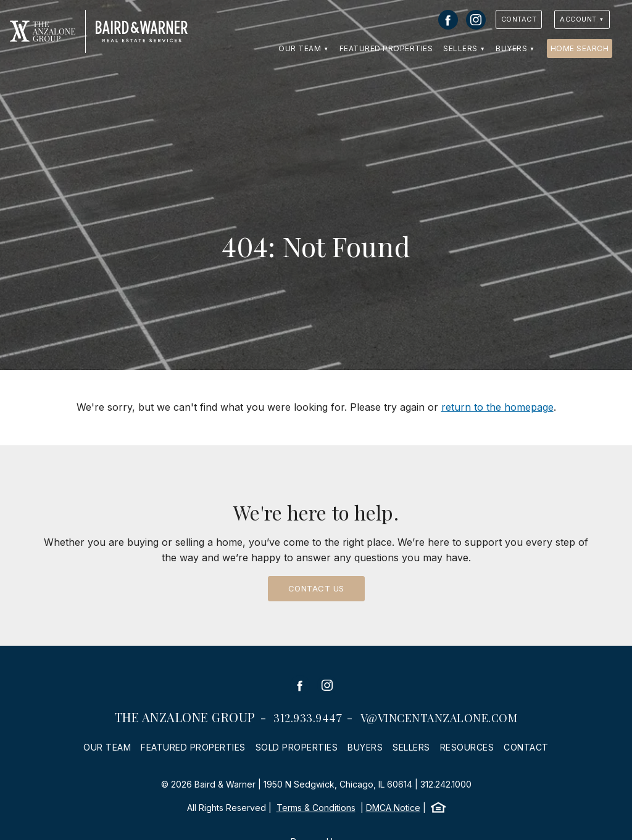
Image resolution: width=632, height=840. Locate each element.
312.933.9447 (308, 718)
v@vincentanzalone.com (439, 718)
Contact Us (316, 588)
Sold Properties (297, 747)
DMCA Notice (393, 808)
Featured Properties (386, 48)
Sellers (460, 48)
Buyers (511, 48)
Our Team (300, 48)
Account (578, 19)
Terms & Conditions (316, 808)
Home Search (580, 48)
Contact (519, 19)
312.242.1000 (446, 784)
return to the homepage (497, 407)
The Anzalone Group (185, 717)
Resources (467, 747)
